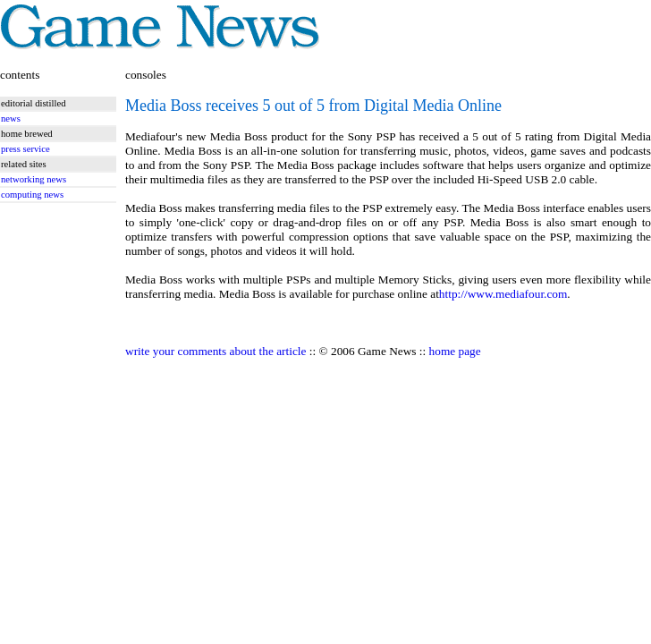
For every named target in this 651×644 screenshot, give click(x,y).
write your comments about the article (216, 351)
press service (25, 149)
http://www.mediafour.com (503, 294)
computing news (32, 195)
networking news (34, 179)
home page (455, 351)
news (11, 119)
